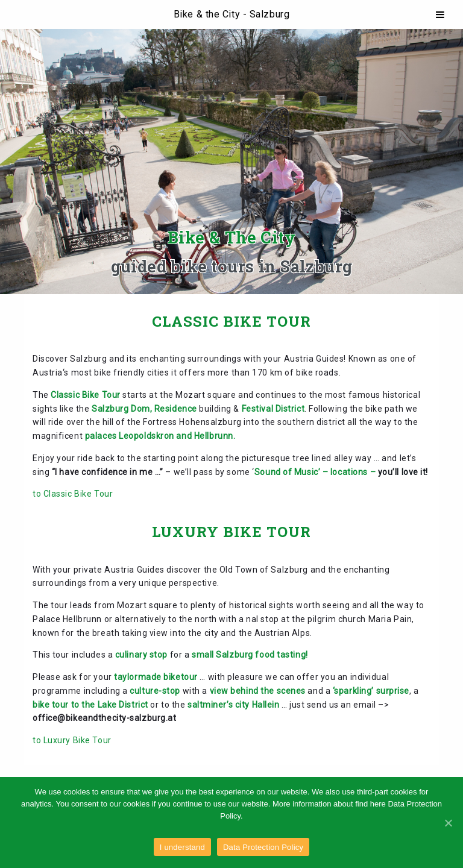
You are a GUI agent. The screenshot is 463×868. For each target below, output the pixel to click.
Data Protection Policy (263, 847)
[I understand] (448, 823)
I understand (182, 847)
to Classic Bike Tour (73, 494)
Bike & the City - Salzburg (232, 14)
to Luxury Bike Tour (72, 740)
